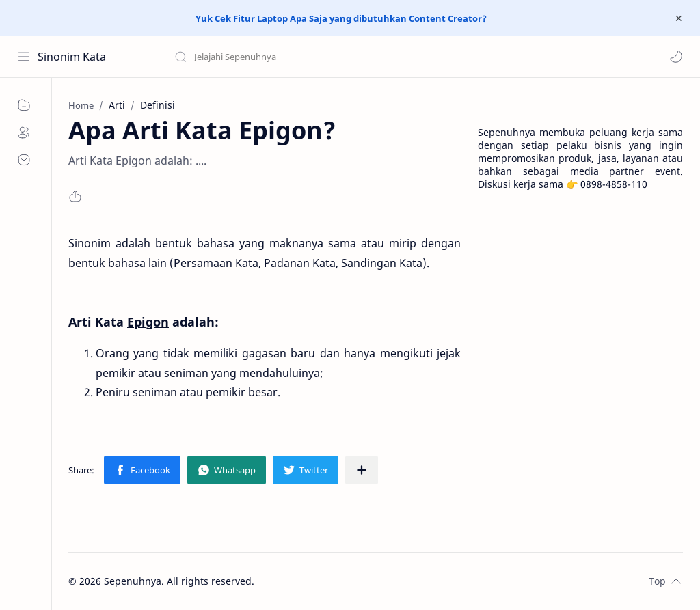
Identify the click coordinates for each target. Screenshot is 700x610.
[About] (24, 133)
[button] (676, 57)
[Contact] (24, 160)
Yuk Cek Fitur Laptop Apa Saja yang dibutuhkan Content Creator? (341, 18)
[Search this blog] (284, 57)
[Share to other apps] (362, 470)
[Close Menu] (679, 18)
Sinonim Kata (72, 57)
